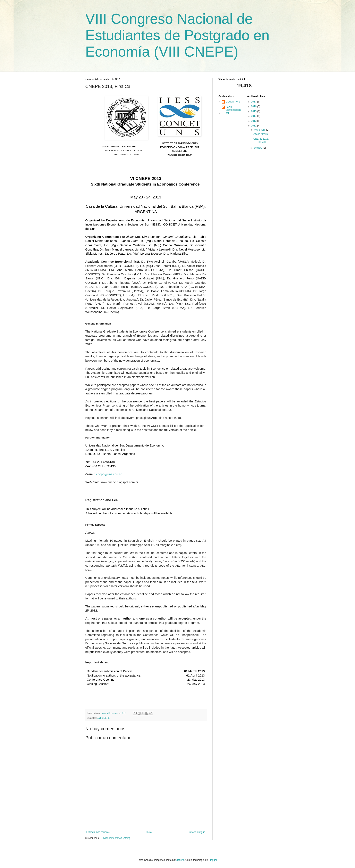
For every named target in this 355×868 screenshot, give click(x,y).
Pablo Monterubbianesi (233, 110)
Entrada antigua (197, 832)
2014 (254, 116)
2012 (254, 126)
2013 (254, 121)
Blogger (213, 860)
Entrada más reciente (98, 832)
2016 (254, 106)
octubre (258, 148)
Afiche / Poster (261, 134)
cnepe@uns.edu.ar (109, 474)
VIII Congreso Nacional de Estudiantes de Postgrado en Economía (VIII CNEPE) (177, 35)
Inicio (149, 832)
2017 (254, 102)
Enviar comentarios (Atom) (116, 838)
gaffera (180, 860)
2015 (254, 111)
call (99, 718)
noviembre (260, 130)
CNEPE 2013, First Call (261, 140)
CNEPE (106, 718)
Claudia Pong (233, 102)
